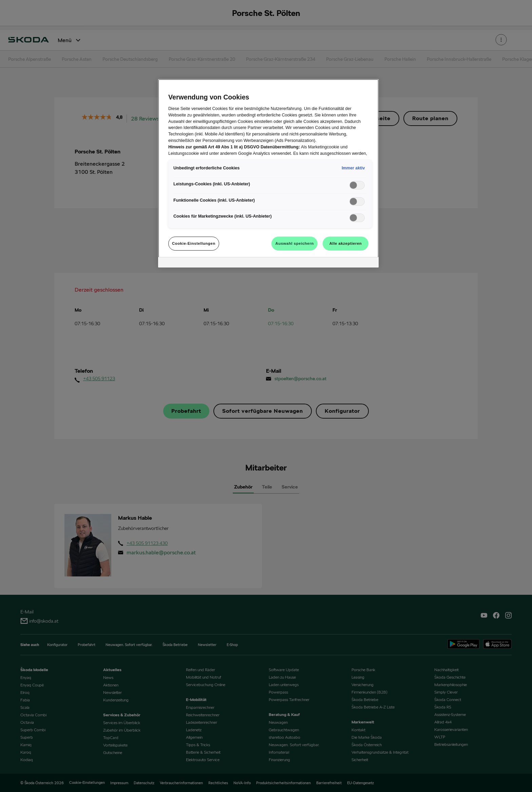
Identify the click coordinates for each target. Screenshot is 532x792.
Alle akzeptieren (346, 243)
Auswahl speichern (294, 243)
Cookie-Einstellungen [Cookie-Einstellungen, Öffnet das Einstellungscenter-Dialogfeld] (194, 243)
